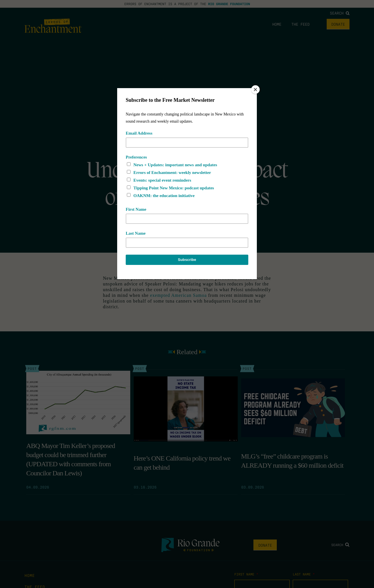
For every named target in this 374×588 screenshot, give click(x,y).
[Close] (255, 90)
